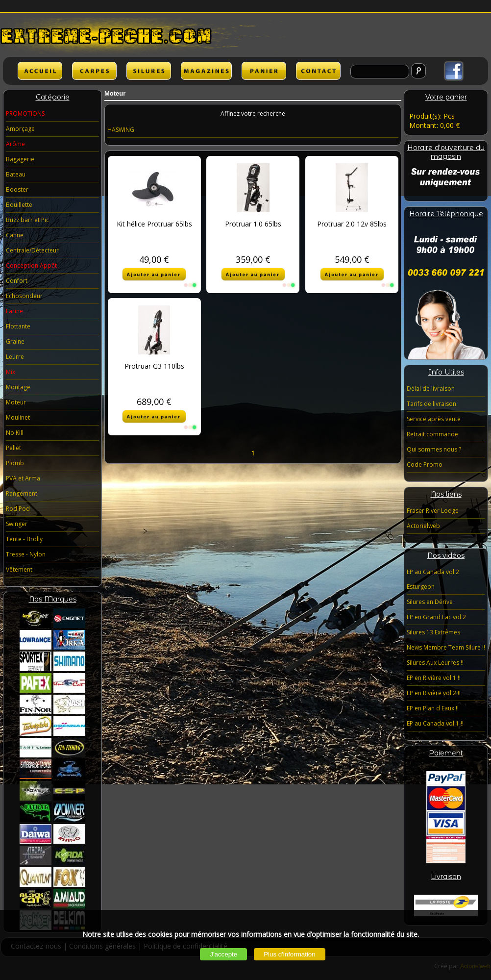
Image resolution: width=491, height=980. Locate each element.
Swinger (17, 524)
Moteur (16, 402)
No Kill (15, 433)
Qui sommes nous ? (434, 449)
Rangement (22, 493)
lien (206, 71)
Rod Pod (18, 509)
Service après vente (434, 419)
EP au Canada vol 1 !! (435, 723)
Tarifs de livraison (431, 404)
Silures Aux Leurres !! (435, 663)
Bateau (16, 174)
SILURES (149, 71)
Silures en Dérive (430, 602)
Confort (17, 281)
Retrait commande (432, 434)
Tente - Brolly (24, 539)
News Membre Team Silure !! (446, 647)
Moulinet (18, 417)
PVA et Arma (23, 478)
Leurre (15, 357)
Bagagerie (20, 159)
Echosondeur (24, 296)
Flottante (18, 326)
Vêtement (19, 569)
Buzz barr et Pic (27, 220)
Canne (15, 235)
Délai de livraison (431, 389)
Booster (17, 189)
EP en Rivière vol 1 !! (434, 678)
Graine (15, 341)
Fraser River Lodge (433, 511)
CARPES (94, 71)
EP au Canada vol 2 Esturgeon (433, 579)
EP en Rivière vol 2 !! (434, 693)
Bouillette (19, 205)
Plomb (15, 463)
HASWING (121, 130)
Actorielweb (423, 526)
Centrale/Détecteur (32, 250)
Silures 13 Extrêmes (433, 632)
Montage (18, 387)
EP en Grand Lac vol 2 (436, 617)
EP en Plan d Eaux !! (433, 708)
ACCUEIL (40, 71)
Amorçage (20, 129)
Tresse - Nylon (26, 554)
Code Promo (425, 465)
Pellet (13, 448)
